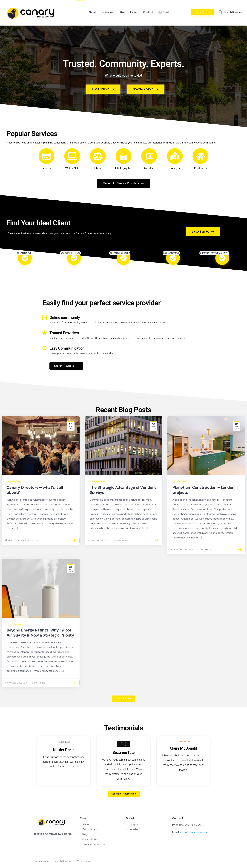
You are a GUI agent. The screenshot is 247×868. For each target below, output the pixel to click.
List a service (41, 861)
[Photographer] (123, 156)
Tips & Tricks (98, 482)
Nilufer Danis (64, 750)
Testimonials (108, 12)
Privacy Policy (90, 839)
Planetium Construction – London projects (203, 490)
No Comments (121, 540)
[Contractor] (200, 156)
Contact (148, 12)
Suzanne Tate (123, 753)
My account (84, 861)
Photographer (123, 168)
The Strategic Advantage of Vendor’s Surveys (123, 490)
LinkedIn (133, 829)
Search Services (63, 861)
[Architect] (149, 156)
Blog (123, 12)
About (92, 12)
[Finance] (46, 156)
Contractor (201, 168)
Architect (149, 168)
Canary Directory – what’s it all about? (35, 490)
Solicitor (98, 168)
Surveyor (175, 168)
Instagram (134, 824)
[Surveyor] (175, 156)
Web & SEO (72, 168)
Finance (47, 168)
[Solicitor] (98, 156)
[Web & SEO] (72, 156)
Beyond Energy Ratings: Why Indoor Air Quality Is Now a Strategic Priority (40, 633)
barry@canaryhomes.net (194, 832)
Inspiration (14, 482)
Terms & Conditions (94, 844)
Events (134, 12)
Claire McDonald (183, 748)
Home (80, 12)
